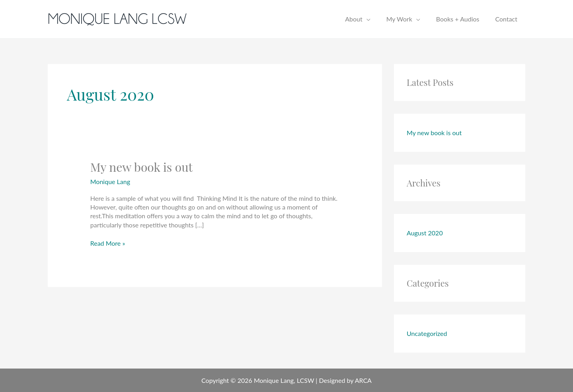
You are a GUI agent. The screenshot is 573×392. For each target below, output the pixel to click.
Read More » (108, 243)
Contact (506, 19)
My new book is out (142, 167)
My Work (399, 19)
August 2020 (425, 233)
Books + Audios (458, 19)
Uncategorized (427, 333)
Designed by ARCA (345, 380)
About (354, 19)
